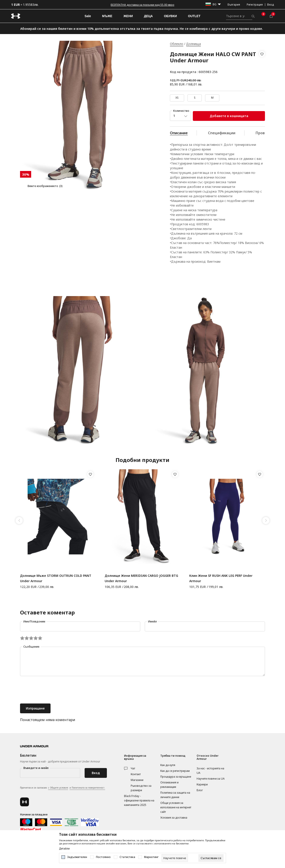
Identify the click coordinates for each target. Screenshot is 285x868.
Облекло (177, 44)
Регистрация (255, 5)
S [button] (195, 98)
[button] (262, 63)
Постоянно (103, 857)
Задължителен (77, 857)
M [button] (212, 98)
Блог (200, 790)
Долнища (193, 44)
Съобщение (31, 647)
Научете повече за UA (211, 779)
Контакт (136, 774)
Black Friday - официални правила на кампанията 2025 (139, 800)
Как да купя (168, 765)
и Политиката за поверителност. (87, 788)
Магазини (137, 780)
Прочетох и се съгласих (63, 788)
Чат (133, 768)
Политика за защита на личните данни (175, 795)
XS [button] (177, 98)
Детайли (64, 849)
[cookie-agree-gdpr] (211, 858)
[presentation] (54, 690)
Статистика (127, 857)
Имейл (152, 621)
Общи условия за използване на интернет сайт (176, 807)
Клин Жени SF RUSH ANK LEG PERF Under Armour (221, 578)
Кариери (202, 784)
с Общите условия (58, 788)
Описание (179, 133)
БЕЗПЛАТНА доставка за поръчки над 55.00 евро (142, 5)
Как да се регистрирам (175, 771)
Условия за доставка (174, 818)
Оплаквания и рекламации (169, 785)
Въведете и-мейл (36, 768)
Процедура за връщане (176, 777)
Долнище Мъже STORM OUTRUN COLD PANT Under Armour (56, 578)
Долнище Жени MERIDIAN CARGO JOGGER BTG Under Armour (141, 578)
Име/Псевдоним (34, 621)
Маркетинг (151, 857)
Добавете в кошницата (229, 116)
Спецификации (222, 133)
